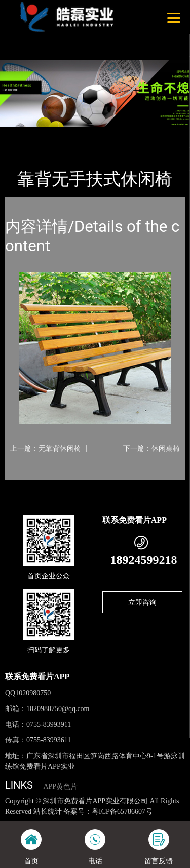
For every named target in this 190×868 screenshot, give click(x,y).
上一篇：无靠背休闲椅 (46, 448)
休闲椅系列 (109, 134)
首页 (21, 134)
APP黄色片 (60, 787)
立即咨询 (142, 602)
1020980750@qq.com (58, 709)
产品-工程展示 (60, 134)
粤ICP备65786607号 (122, 812)
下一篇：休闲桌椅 (151, 448)
